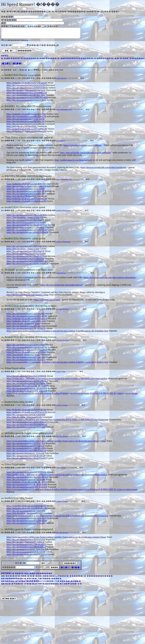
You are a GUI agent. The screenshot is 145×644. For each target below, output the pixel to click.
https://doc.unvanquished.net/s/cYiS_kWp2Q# (27, 393)
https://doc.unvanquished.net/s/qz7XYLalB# (26, 429)
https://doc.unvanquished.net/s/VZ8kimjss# (26, 229)
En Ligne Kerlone (62, 311)
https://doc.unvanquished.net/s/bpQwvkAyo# (26, 424)
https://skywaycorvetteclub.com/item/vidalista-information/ (110, 279)
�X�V (6, 65)
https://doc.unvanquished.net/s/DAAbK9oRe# (27, 427)
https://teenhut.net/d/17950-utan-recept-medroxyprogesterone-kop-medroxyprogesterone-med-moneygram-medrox (57, 381)
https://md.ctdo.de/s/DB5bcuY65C (22, 128)
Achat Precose (61, 80)
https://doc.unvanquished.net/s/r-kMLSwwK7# (27, 100)
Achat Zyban (61, 373)
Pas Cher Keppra (62, 438)
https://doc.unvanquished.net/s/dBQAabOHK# (27, 217)
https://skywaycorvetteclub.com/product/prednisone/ (104, 169)
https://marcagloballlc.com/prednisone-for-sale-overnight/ (86, 155)
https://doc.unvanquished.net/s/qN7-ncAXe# (26, 328)
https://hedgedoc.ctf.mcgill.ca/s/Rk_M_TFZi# (27, 388)
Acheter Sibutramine (63, 212)
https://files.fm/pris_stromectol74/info (23, 325)
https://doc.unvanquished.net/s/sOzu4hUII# (26, 126)
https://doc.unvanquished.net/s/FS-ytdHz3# (26, 448)
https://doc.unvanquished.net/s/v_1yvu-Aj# (25, 455)
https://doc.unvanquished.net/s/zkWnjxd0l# (26, 316)
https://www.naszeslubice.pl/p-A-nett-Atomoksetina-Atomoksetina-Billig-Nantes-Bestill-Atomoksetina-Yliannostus (57, 422)
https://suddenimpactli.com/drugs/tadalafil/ (74, 162)
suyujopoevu (61, 143)
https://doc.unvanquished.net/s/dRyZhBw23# (26, 118)
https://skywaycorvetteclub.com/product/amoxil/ (62, 287)
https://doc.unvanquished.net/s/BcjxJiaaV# (25, 222)
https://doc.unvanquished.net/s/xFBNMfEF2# (27, 232)
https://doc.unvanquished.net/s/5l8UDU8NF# (26, 450)
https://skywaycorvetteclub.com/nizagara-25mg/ (28, 297)
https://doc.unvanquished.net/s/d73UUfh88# (26, 385)
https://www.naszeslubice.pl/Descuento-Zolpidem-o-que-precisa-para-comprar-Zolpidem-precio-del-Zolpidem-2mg (57, 333)
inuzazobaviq (61, 275)
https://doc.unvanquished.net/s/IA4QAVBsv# (26, 102)
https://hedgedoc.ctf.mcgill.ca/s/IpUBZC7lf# (26, 116)
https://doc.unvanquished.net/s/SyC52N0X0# (26, 378)
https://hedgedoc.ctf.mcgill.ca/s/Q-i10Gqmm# (27, 85)
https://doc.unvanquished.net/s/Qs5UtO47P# (26, 87)
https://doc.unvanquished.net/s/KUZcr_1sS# (26, 97)
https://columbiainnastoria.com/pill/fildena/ (83, 147)
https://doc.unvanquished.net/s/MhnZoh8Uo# (26, 453)
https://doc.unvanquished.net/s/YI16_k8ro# (26, 121)
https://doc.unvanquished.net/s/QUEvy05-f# (26, 458)
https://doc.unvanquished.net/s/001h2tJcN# (25, 123)
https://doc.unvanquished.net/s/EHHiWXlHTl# (27, 90)
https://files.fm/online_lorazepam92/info (24, 419)
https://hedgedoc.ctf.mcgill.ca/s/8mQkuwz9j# (27, 133)
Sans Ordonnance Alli (64, 111)
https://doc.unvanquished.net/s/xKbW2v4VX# (27, 318)
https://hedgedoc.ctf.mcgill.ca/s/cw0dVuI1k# (26, 323)
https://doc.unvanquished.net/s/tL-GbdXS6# (26, 417)
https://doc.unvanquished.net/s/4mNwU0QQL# (27, 383)
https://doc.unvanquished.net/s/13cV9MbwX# (27, 95)
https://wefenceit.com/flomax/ (47, 302)
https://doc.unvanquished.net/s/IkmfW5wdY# (27, 460)
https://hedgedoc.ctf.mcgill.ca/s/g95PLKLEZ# (27, 414)
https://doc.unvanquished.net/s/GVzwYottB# (26, 224)
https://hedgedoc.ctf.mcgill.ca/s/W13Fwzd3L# (27, 321)
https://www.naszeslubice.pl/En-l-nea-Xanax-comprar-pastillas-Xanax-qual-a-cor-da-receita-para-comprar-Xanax (56, 443)
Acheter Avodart (62, 407)
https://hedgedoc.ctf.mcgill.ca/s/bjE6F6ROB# (27, 412)
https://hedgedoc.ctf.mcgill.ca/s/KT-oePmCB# (27, 131)
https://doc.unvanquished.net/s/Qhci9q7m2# (26, 92)
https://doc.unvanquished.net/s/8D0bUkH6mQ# (27, 234)
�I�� (17, 65)
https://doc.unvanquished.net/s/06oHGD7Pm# (27, 227)
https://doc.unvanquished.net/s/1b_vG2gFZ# (26, 330)
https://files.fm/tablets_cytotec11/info (23, 220)
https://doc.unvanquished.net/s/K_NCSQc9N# (27, 390)
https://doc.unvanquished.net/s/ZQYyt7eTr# (26, 445)
